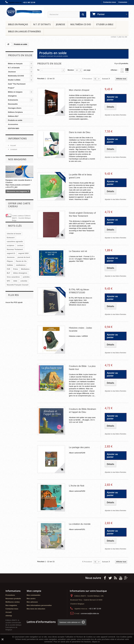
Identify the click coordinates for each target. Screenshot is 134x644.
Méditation (25, 269)
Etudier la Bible (105, 24)
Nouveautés (13, 104)
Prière (16, 269)
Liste (127, 70)
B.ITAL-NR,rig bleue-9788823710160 (79, 291)
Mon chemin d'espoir (79, 90)
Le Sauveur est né (78, 251)
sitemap (9, 616)
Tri (38, 70)
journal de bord (24, 257)
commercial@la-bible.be (90, 613)
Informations (17, 138)
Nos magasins (17, 159)
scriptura (10, 245)
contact (114, 37)
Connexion (123, 2)
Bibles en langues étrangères (25, 31)
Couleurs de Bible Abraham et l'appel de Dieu (83, 411)
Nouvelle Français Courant (18, 285)
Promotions (10, 595)
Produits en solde (15, 120)
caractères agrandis (15, 241)
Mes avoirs (31, 599)
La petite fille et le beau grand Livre (80, 176)
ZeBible (10, 265)
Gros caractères (13, 277)
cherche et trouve (14, 234)
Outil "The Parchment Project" (17, 86)
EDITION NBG (14, 128)
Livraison (13, 149)
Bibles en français (18, 24)
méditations (21, 265)
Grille (122, 70)
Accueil (13, 145)
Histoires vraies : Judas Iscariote (80, 329)
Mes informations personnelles (39, 605)
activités (26, 277)
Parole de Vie (21, 261)
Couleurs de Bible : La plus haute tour (82, 368)
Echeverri (11, 238)
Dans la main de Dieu (80, 132)
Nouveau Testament (15, 249)
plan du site (123, 37)
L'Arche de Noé (77, 486)
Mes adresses (32, 602)
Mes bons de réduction (36, 609)
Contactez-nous (110, 2)
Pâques (10, 261)
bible (15, 281)
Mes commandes (34, 595)
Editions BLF (13, 116)
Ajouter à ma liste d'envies (115, 115)
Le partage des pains (79, 447)
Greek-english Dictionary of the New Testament (82, 214)
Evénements (13, 100)
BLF (8, 273)
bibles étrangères (20, 273)
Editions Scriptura (15, 112)
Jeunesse (61, 24)
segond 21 (11, 253)
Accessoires (13, 124)
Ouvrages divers (15, 108)
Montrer (71, 70)
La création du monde (80, 524)
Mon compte (34, 591)
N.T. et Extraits (42, 24)
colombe (24, 281)
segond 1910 (23, 253)
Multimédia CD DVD (81, 24)
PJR (8, 269)
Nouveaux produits (13, 599)
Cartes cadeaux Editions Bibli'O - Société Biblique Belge (21, 218)
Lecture (20, 245)
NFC (9, 281)
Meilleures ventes (13, 602)
